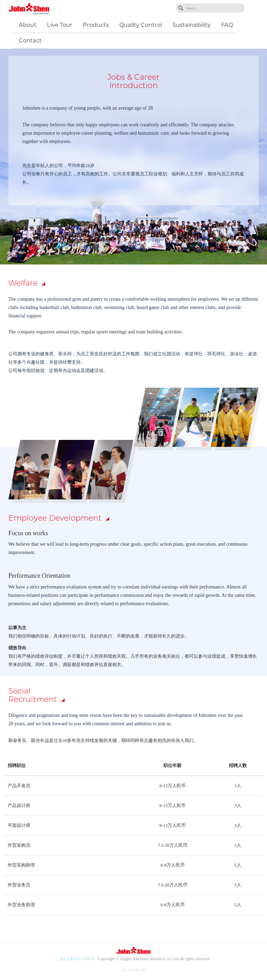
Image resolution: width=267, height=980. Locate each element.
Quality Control (141, 25)
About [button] (28, 25)
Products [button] (96, 25)
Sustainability (192, 25)
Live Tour (60, 25)
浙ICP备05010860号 (77, 959)
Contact (30, 41)
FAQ (227, 25)
